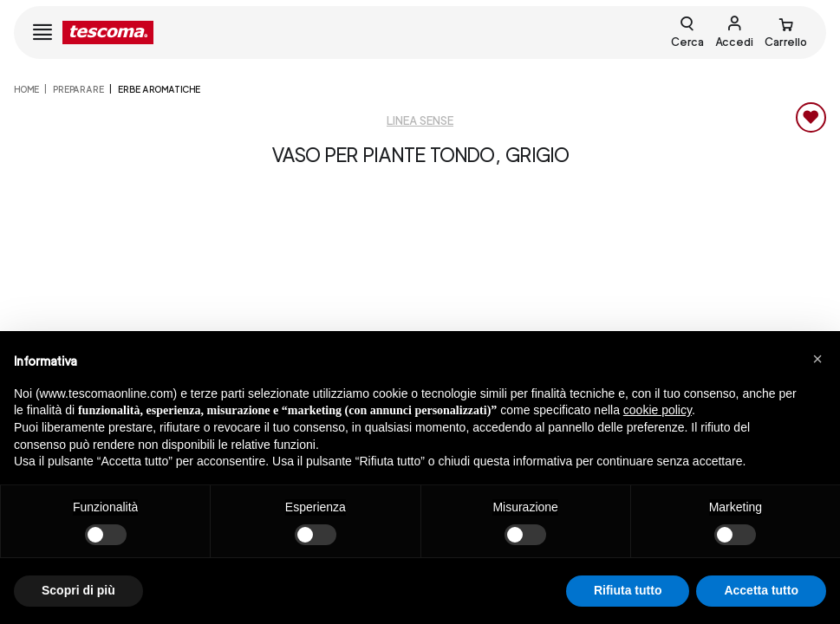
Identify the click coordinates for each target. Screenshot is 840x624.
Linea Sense (420, 121)
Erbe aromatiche (159, 89)
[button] (817, 359)
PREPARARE (78, 89)
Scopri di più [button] (78, 590)
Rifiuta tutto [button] (628, 590)
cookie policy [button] (658, 410)
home (26, 89)
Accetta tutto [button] (761, 590)
